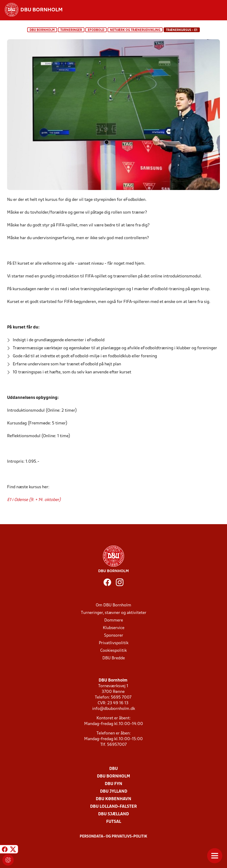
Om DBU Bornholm (113, 605)
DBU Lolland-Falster (113, 807)
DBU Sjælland (113, 814)
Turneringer (71, 30)
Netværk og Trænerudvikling (135, 30)
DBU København (113, 799)
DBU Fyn (113, 784)
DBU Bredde (114, 658)
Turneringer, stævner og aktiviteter (114, 613)
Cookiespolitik (113, 651)
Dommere (114, 620)
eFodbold (96, 30)
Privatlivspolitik (114, 643)
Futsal (114, 822)
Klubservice (114, 628)
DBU (113, 769)
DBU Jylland (114, 792)
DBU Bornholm (42, 30)
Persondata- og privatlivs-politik (113, 837)
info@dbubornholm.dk (114, 709)
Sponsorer (114, 636)
